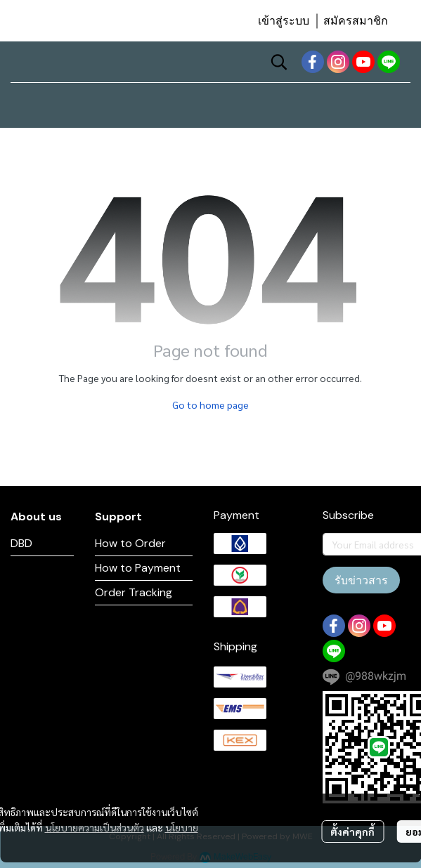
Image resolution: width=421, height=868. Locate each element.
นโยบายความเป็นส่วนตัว (95, 827)
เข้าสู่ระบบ (284, 21)
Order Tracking (134, 592)
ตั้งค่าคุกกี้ (352, 831)
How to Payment (138, 568)
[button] (279, 62)
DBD (21, 543)
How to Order (130, 543)
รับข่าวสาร (361, 580)
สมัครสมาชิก (356, 21)
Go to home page (210, 405)
